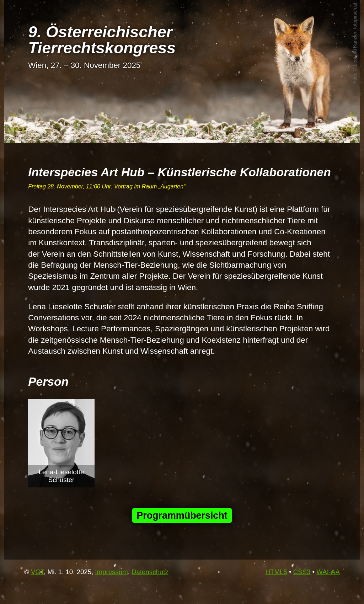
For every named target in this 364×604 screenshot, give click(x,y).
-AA (328, 572)
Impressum (111, 572)
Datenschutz (150, 572)
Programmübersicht (182, 515)
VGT (37, 572)
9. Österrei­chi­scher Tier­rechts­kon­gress (102, 40)
